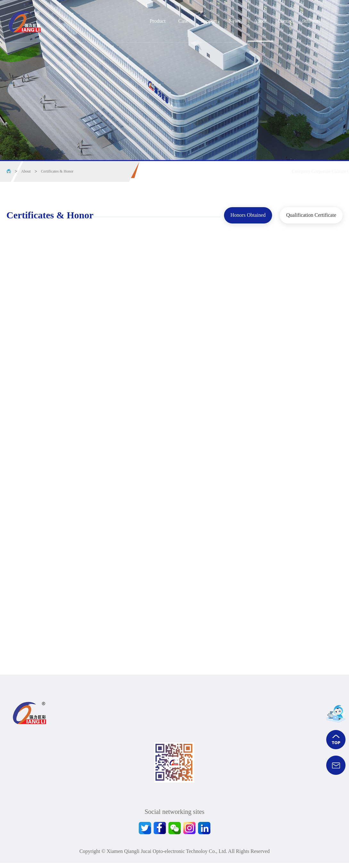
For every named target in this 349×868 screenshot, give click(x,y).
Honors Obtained (240, 214)
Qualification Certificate (311, 214)
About (260, 21)
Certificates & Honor (57, 171)
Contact (286, 21)
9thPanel (312, 21)
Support (209, 21)
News (235, 21)
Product (158, 21)
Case (183, 21)
